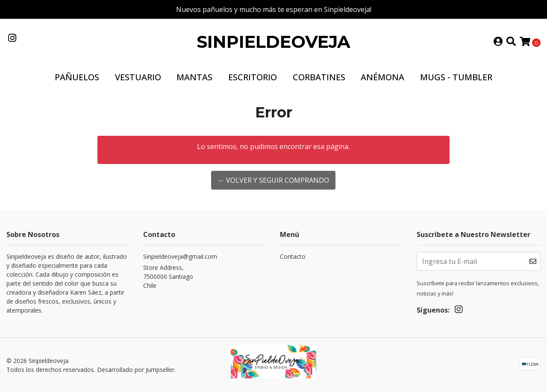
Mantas (194, 77)
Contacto (293, 256)
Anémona (382, 77)
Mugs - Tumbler (456, 77)
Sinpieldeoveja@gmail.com (180, 256)
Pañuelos (77, 77)
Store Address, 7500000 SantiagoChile (168, 276)
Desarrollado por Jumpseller (136, 370)
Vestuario (138, 77)
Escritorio (253, 77)
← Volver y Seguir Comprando (273, 180)
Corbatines (319, 77)
